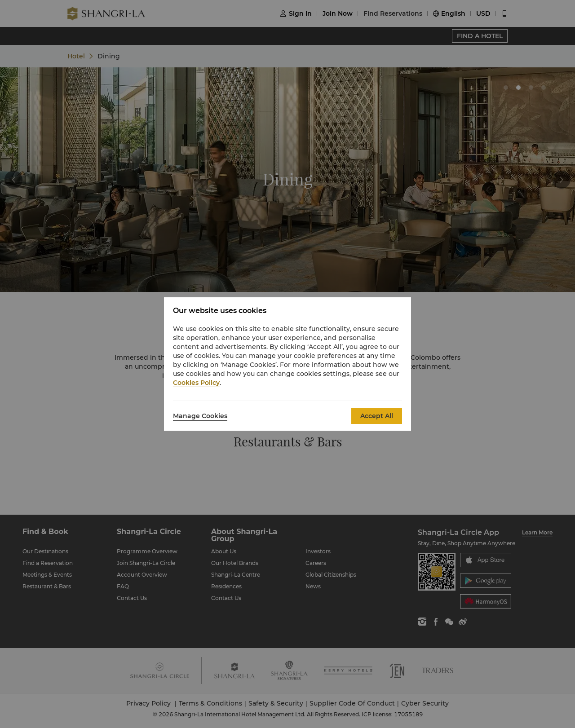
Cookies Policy (196, 383)
